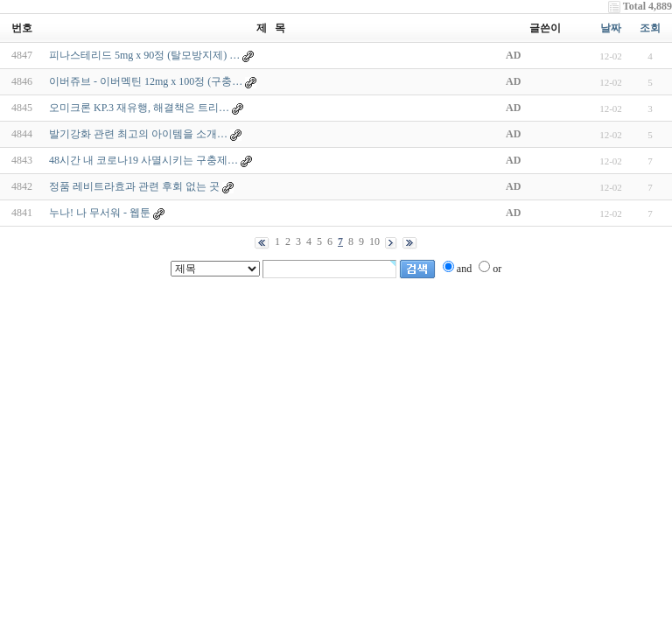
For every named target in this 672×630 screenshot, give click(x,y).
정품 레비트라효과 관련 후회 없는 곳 (134, 186)
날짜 (611, 28)
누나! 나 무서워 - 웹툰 (100, 213)
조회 (650, 28)
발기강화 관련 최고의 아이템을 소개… (138, 134)
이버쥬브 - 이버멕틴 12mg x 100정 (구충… (146, 81)
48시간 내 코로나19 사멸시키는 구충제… (143, 160)
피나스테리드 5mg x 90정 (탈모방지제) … (144, 55)
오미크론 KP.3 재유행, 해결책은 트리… (139, 108)
